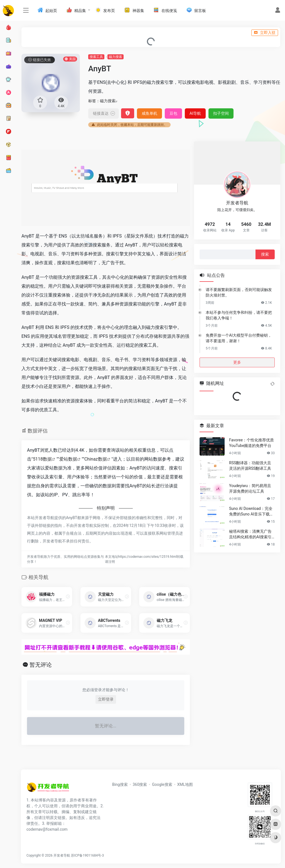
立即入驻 (265, 33)
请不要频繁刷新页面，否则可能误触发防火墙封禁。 (239, 292)
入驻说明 (31, 33)
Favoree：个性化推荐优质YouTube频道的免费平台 (251, 443)
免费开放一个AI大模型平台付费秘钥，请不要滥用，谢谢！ (239, 338)
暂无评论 (41, 665)
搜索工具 (96, 57)
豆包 (173, 113)
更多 (237, 362)
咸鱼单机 (149, 113)
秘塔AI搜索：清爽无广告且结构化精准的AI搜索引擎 (250, 534)
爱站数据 (68, 459)
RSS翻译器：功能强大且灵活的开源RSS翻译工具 (250, 466)
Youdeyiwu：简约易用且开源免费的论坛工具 (250, 488)
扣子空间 (221, 113)
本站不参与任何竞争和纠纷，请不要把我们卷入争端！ (239, 315)
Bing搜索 (120, 784)
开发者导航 (62, 855)
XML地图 (185, 784)
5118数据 (42, 459)
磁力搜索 (116, 57)
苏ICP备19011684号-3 (88, 855)
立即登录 (106, 699)
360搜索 (140, 784)
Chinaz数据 (96, 459)
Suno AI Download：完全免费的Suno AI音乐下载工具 (251, 512)
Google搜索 (162, 784)
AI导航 (195, 113)
